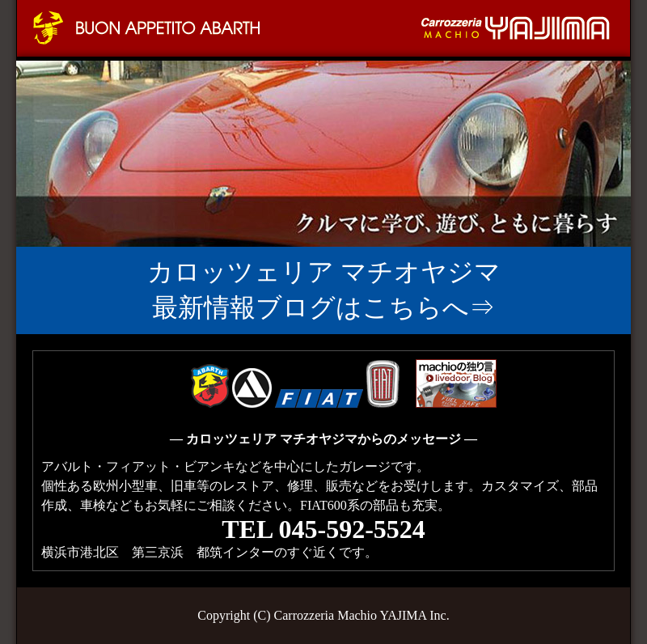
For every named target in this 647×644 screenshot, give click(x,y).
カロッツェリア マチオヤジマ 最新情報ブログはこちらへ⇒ (324, 290)
